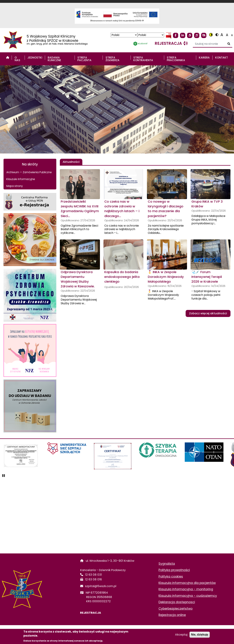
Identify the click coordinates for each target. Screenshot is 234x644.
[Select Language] (124, 35)
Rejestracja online (172, 615)
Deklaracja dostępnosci (177, 602)
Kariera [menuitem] (204, 58)
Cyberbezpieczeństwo (175, 609)
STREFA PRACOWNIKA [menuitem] (176, 59)
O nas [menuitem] (17, 59)
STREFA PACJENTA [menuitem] (84, 59)
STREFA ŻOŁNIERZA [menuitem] (113, 59)
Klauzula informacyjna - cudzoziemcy (188, 596)
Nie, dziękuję (200, 635)
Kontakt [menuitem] (222, 58)
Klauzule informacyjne (21, 179)
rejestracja (171, 43)
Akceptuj (181, 635)
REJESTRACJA (91, 613)
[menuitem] (8, 58)
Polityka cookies (171, 577)
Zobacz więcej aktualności (208, 313)
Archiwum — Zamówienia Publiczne (29, 172)
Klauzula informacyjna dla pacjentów (187, 583)
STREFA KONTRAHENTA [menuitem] (143, 59)
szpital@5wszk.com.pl (101, 586)
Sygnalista (167, 564)
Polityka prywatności (174, 570)
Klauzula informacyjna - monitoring (186, 589)
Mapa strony (15, 186)
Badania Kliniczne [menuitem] (54, 59)
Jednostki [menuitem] (35, 58)
